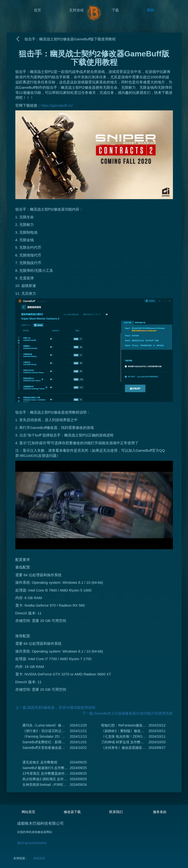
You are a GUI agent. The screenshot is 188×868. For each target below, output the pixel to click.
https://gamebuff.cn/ (57, 105)
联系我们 (116, 812)
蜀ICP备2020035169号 (32, 843)
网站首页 (28, 812)
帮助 (151, 10)
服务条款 (160, 812)
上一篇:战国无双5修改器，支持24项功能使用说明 (55, 707)
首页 (37, 10)
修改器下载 (72, 812)
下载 (115, 10)
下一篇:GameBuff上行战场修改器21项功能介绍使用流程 (127, 713)
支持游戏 (76, 10)
